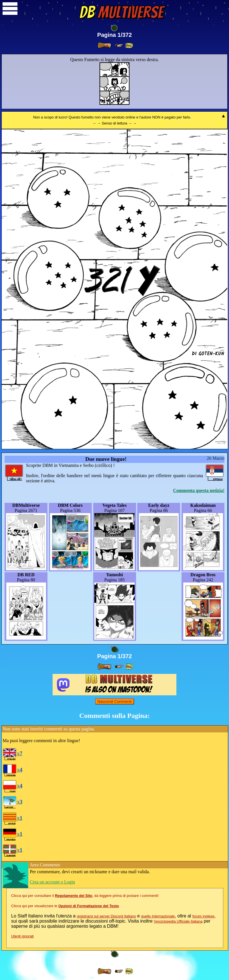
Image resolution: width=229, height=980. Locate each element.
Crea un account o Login (52, 882)
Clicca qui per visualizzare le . (65, 906)
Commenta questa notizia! (199, 490)
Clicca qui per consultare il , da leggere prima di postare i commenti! (85, 896)
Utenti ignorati (22, 936)
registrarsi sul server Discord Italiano (106, 916)
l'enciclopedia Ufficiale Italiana (178, 921)
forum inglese (203, 916)
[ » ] (104, 45)
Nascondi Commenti (115, 701)
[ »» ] (129, 46)
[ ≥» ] (119, 46)
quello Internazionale (158, 916)
